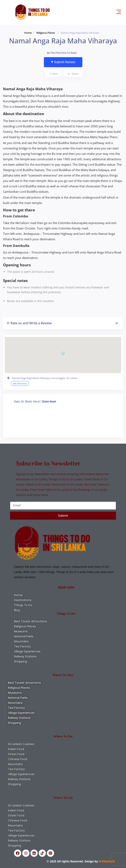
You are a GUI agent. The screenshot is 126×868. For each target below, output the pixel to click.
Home (28, 33)
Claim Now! (49, 402)
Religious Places (46, 33)
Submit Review (63, 62)
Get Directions (20, 383)
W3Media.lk (106, 861)
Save (53, 74)
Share (73, 74)
